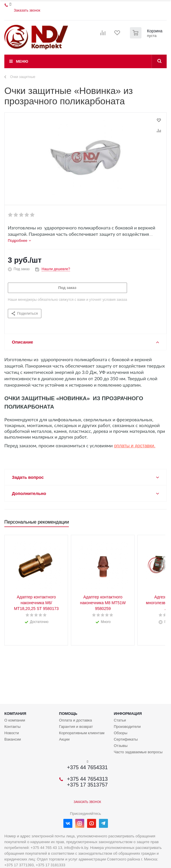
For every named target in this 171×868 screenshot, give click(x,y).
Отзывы (121, 746)
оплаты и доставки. (135, 446)
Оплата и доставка (76, 720)
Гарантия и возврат (76, 727)
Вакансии (13, 739)
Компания (15, 714)
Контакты (12, 727)
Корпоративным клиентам (82, 733)
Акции (64, 739)
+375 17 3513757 (88, 785)
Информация (128, 714)
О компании (15, 720)
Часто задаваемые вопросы (138, 752)
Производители (127, 727)
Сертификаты (126, 739)
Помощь (68, 714)
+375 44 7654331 (88, 767)
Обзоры (121, 733)
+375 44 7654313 (88, 779)
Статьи (120, 720)
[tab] (19, 241)
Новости (12, 733)
